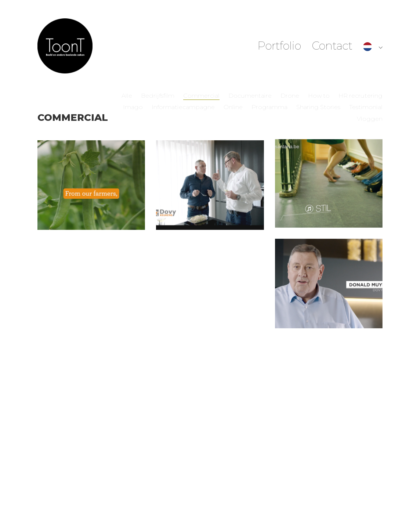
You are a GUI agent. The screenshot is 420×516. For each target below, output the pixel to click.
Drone (290, 96)
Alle (127, 96)
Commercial (201, 96)
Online (233, 107)
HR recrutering (361, 96)
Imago (133, 107)
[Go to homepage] (65, 46)
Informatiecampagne (183, 107)
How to (319, 96)
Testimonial (366, 107)
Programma (269, 107)
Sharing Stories (318, 107)
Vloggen (370, 119)
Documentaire (250, 96)
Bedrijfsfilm (158, 96)
